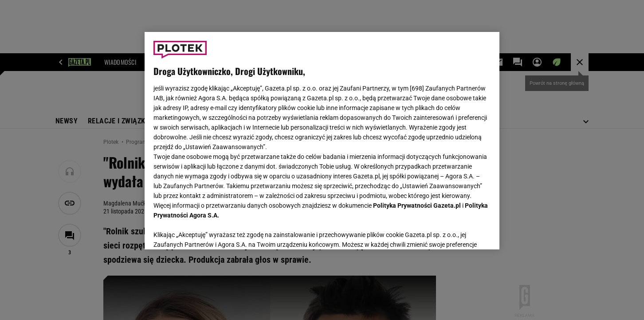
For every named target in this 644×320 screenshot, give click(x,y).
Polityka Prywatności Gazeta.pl (417, 205)
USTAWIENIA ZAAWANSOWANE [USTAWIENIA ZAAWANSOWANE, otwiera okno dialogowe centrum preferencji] (211, 232)
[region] (322, 141)
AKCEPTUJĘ (461, 232)
